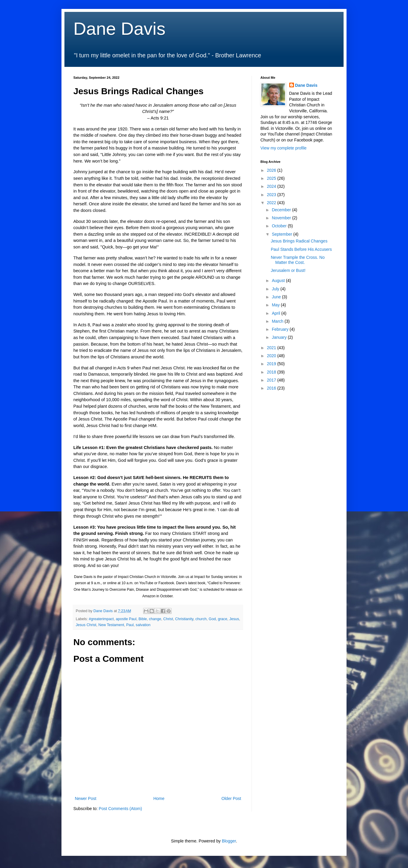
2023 (272, 195)
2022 (272, 203)
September (282, 234)
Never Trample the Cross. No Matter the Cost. (298, 260)
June (277, 297)
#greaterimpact (101, 619)
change (155, 619)
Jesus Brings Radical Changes (299, 241)
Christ (168, 619)
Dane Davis (119, 29)
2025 (272, 178)
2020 (272, 356)
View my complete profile (283, 148)
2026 (272, 170)
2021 (272, 348)
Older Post (231, 798)
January (280, 337)
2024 (272, 186)
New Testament (111, 625)
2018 (272, 372)
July (276, 289)
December (282, 210)
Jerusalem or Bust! (288, 270)
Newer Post (86, 798)
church (201, 619)
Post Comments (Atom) (120, 809)
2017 (272, 380)
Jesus (234, 619)
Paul (130, 625)
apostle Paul (126, 619)
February (281, 329)
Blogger (229, 841)
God (212, 619)
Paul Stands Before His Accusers (301, 249)
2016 (272, 388)
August (279, 281)
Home (159, 798)
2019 (272, 364)
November (282, 218)
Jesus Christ (86, 625)
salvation (143, 625)
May (276, 305)
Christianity (184, 619)
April (276, 313)
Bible (143, 619)
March (278, 321)
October (280, 226)
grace (223, 619)
